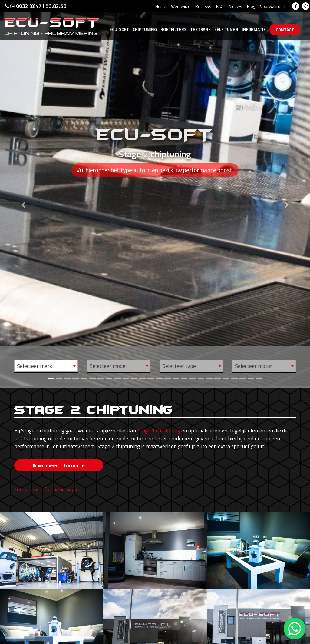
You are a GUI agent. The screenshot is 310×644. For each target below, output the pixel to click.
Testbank (200, 29)
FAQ (220, 6)
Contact (285, 30)
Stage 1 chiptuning (159, 430)
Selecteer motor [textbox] (254, 366)
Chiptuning (145, 29)
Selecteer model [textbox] (108, 366)
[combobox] (46, 366)
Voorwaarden (273, 6)
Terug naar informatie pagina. (48, 484)
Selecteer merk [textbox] (35, 366)
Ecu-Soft (119, 29)
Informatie (254, 29)
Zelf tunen (226, 29)
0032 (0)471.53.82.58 (36, 6)
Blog (251, 6)
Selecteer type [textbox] (179, 366)
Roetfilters (173, 29)
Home (161, 6)
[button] (23, 193)
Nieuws (235, 6)
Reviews (203, 6)
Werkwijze (181, 6)
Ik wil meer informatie (59, 465)
